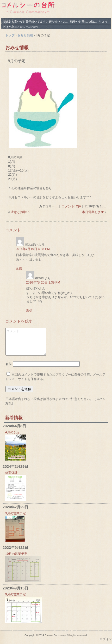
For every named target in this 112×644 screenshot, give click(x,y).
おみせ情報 (17, 48)
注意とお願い (20, 212)
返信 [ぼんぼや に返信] (19, 268)
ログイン (106, 639)
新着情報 (14, 418)
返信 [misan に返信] (29, 311)
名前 (9, 364)
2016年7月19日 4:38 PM (33, 249)
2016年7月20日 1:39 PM (43, 282)
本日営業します (93, 212)
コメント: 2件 (71, 206)
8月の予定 (17, 61)
